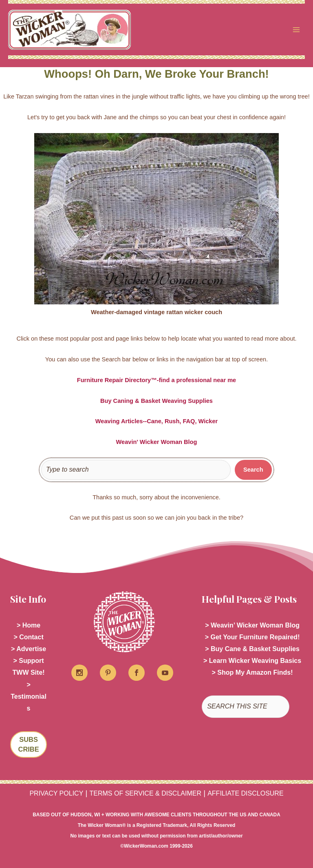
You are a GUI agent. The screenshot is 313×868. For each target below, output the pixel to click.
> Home (29, 625)
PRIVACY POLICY (56, 793)
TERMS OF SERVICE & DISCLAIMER (145, 793)
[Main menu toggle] (296, 30)
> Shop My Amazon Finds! (252, 672)
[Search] (253, 470)
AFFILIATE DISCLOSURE (245, 793)
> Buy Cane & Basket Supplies (252, 649)
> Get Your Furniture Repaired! (252, 637)
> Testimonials (29, 696)
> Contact (28, 637)
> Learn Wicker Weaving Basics (252, 661)
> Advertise (29, 649)
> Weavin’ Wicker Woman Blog (252, 625)
